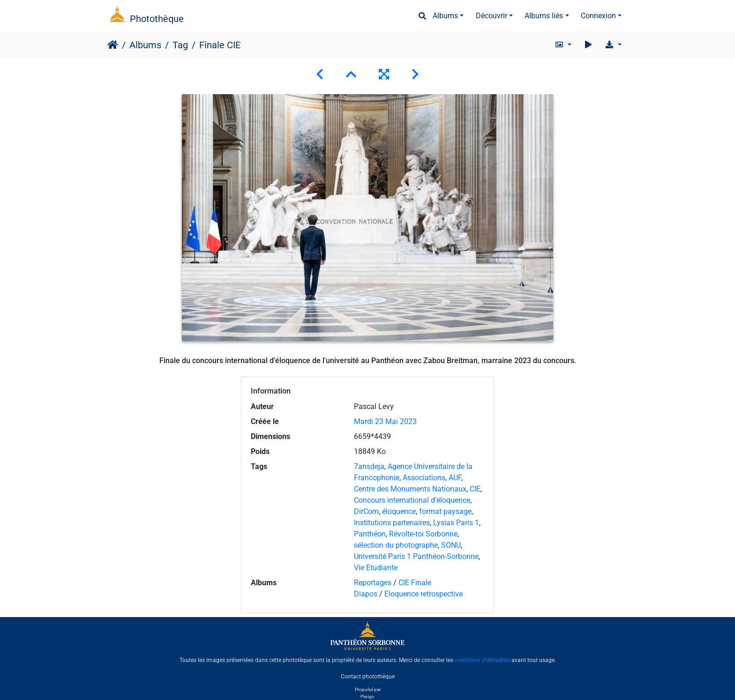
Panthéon (370, 534)
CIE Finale (415, 583)
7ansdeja (369, 466)
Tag (180, 45)
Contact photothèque (368, 676)
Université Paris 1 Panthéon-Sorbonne (416, 556)
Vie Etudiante (376, 568)
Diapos (367, 594)
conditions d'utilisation (482, 660)
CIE (475, 489)
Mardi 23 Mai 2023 (385, 421)
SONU (451, 545)
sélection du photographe (396, 545)
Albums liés (544, 16)
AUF (455, 478)
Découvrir (491, 16)
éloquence (399, 511)
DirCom (366, 511)
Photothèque (157, 19)
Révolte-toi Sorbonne (423, 534)
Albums (445, 16)
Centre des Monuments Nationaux (410, 489)
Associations (424, 478)
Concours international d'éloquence (412, 500)
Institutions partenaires (392, 523)
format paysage (445, 511)
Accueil (113, 45)
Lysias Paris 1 (456, 523)
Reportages (373, 583)
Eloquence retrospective (424, 594)
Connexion (598, 16)
